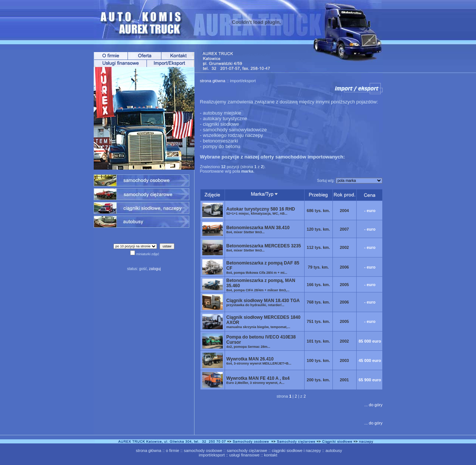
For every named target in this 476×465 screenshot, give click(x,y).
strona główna (213, 81)
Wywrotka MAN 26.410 (259, 361)
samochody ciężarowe (247, 450)
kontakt (271, 455)
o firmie (173, 450)
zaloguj (155, 269)
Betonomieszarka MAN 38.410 (258, 230)
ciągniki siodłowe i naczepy (296, 450)
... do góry (374, 405)
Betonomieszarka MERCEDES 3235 (264, 248)
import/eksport (212, 455)
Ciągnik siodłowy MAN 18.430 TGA (263, 302)
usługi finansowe (244, 455)
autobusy (334, 450)
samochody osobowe (203, 450)
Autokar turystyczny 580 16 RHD (261, 211)
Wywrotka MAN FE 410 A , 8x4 (258, 380)
